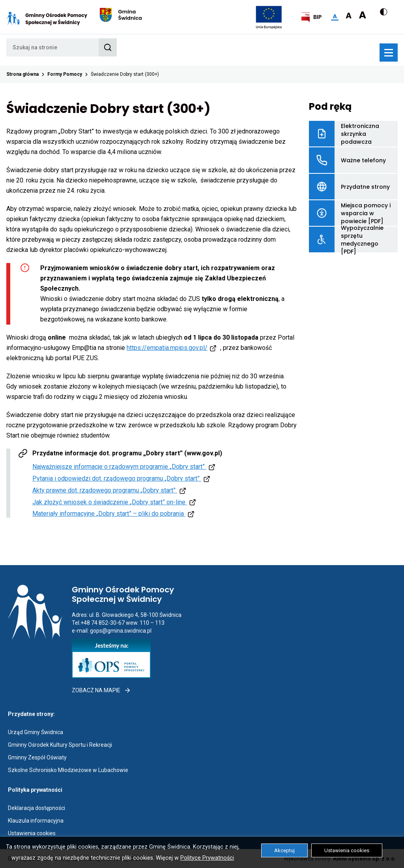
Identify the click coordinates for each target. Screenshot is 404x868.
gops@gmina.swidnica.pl (121, 631)
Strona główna (22, 74)
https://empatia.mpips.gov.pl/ (167, 348)
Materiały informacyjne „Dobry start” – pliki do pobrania (114, 514)
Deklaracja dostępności (36, 808)
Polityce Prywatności (207, 858)
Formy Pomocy (65, 74)
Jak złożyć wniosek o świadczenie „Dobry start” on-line (115, 502)
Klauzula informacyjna (36, 821)
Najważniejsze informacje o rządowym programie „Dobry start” (125, 467)
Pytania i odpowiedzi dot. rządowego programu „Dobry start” (122, 478)
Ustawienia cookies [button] (347, 850)
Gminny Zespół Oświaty (37, 757)
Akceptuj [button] (284, 850)
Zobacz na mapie (101, 690)
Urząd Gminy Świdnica (36, 732)
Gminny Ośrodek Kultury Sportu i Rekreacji (60, 745)
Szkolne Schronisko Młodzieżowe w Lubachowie (68, 770)
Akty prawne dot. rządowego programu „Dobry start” (110, 490)
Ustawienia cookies (32, 833)
